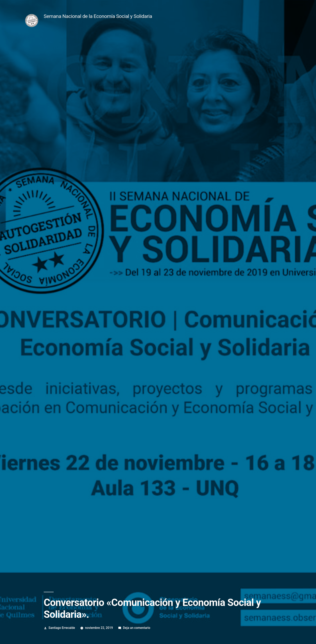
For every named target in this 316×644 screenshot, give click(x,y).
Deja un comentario (137, 628)
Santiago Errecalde (62, 628)
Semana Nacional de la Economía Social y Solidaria (98, 16)
